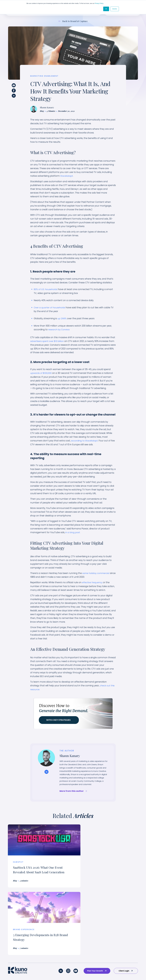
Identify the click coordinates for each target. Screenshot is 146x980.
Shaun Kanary (47, 108)
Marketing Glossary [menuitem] (126, 960)
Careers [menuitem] (121, 926)
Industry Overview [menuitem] (53, 920)
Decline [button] (115, 9)
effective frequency (93, 582)
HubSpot (19, 861)
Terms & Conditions (98, 973)
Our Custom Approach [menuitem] (18, 920)
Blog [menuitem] (120, 955)
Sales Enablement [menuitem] (16, 938)
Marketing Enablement (45, 76)
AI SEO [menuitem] (11, 960)
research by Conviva (59, 329)
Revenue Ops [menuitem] (14, 943)
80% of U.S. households (46, 289)
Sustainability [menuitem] (51, 932)
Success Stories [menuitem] (93, 920)
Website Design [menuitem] (15, 949)
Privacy (75, 973)
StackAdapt (67, 176)
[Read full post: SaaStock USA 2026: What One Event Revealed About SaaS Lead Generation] (40, 839)
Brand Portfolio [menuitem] (93, 926)
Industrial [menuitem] (49, 938)
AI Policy (84, 973)
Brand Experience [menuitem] (16, 926)
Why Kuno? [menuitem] (123, 920)
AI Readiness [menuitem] (14, 955)
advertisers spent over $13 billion (47, 341)
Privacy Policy (99, 3)
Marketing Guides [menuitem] (125, 949)
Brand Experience (91, 861)
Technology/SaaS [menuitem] (53, 926)
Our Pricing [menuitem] (123, 938)
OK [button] (106, 9)
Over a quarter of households (50, 308)
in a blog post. (73, 532)
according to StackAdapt (84, 440)
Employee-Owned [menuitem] (126, 932)
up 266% (62, 318)
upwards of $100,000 (41, 373)
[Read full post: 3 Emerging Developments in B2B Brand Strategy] (106, 839)
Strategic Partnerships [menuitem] (128, 943)
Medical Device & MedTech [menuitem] (57, 943)
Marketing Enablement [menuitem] (18, 932)
